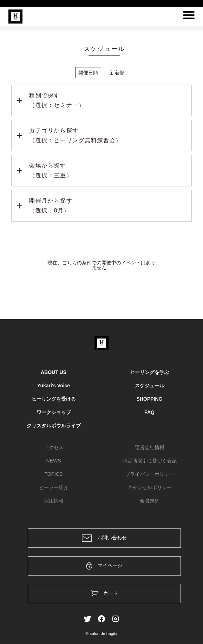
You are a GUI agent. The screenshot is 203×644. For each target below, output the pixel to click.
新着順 (117, 73)
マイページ (104, 566)
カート (104, 594)
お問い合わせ (104, 538)
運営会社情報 (150, 447)
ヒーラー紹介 (54, 487)
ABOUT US (54, 372)
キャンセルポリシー (150, 487)
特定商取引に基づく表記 (150, 461)
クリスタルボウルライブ (54, 426)
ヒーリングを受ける (54, 399)
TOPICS (54, 474)
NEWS (54, 461)
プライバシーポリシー (150, 474)
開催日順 (88, 73)
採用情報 (54, 501)
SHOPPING (150, 399)
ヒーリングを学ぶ (150, 372)
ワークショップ (54, 412)
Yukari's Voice (54, 386)
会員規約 (150, 501)
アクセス (54, 447)
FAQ (149, 412)
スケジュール (150, 386)
